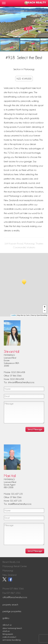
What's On (6, 631)
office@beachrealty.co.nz (15, 597)
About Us (7, 625)
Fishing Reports (8, 634)
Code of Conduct (9, 637)
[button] (46, 22)
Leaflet (14, 315)
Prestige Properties (12, 611)
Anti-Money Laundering (12, 640)
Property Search (10, 605)
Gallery (6, 618)
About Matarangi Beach (12, 628)
